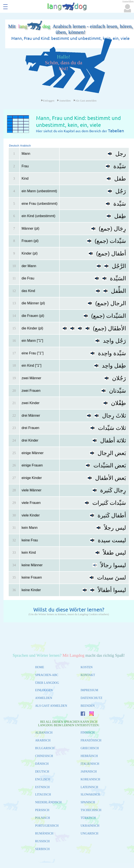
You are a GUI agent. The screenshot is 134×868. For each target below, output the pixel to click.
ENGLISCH (43, 779)
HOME (40, 667)
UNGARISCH (90, 833)
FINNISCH (88, 733)
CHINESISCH (44, 756)
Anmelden (64, 101)
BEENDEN (88, 706)
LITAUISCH (43, 795)
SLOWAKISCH (90, 795)
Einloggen (48, 101)
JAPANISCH (89, 772)
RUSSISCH (42, 841)
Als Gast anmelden (85, 101)
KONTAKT (88, 675)
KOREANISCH (90, 779)
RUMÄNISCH (44, 833)
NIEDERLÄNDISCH (48, 802)
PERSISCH (42, 810)
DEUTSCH (42, 772)
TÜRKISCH (88, 818)
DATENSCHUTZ (92, 698)
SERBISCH (42, 849)
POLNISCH (42, 818)
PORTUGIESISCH (47, 826)
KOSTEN (87, 667)
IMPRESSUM (89, 690)
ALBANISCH (44, 733)
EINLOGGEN (44, 690)
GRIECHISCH (90, 748)
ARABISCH (43, 740)
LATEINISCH (89, 787)
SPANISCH (88, 802)
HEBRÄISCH (89, 756)
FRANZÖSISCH (91, 740)
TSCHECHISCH (91, 810)
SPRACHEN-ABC (47, 675)
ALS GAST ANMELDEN (51, 706)
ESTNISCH (42, 787)
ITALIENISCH (90, 764)
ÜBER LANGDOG (47, 683)
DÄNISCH (42, 764)
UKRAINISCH (90, 826)
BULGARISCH (45, 748)
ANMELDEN (44, 698)
